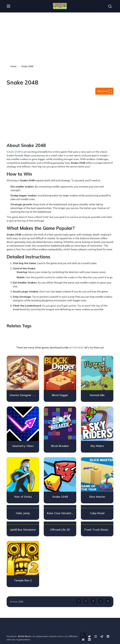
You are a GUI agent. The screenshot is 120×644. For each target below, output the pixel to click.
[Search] (110, 6)
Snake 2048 (14, 152)
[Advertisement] (60, 38)
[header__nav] (9, 6)
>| (108, 601)
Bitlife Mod (24, 636)
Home (13, 66)
